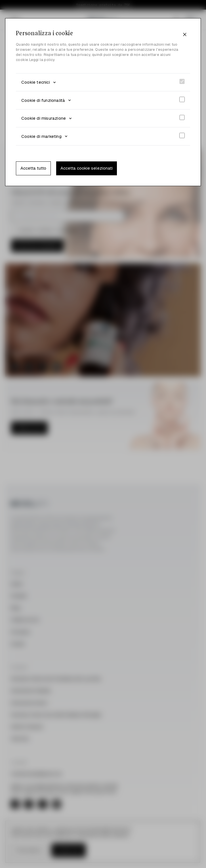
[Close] (185, 35)
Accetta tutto (33, 168)
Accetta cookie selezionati (87, 168)
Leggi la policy (42, 60)
